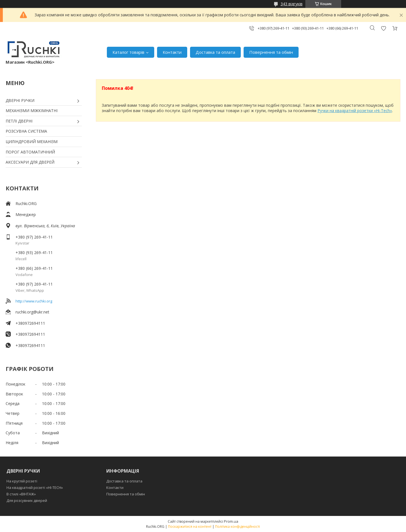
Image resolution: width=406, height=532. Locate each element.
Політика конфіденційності (238, 527)
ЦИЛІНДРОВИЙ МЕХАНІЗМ (32, 142)
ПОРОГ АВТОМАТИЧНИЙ (30, 152)
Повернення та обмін (271, 52)
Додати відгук (383, 28)
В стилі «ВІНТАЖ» (21, 494)
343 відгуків (292, 4)
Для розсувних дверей (27, 500)
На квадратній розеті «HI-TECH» (35, 488)
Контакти (172, 52)
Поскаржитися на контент (190, 527)
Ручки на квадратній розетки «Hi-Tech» (355, 111)
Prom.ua (231, 521)
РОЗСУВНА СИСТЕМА (26, 131)
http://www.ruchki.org (34, 301)
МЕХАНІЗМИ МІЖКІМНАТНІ (32, 111)
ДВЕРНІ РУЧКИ (20, 100)
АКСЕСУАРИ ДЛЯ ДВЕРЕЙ (30, 162)
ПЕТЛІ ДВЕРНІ (19, 121)
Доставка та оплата (215, 52)
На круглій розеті (22, 481)
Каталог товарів (128, 52)
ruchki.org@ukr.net (32, 312)
